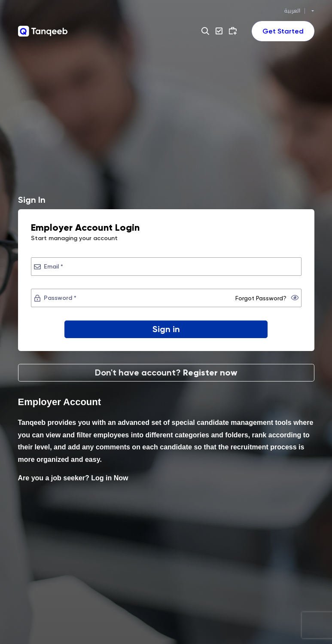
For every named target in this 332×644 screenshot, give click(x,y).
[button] (206, 31)
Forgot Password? (261, 298)
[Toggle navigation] (283, 31)
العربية (292, 11)
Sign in (166, 329)
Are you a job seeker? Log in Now (73, 478)
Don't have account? (166, 372)
